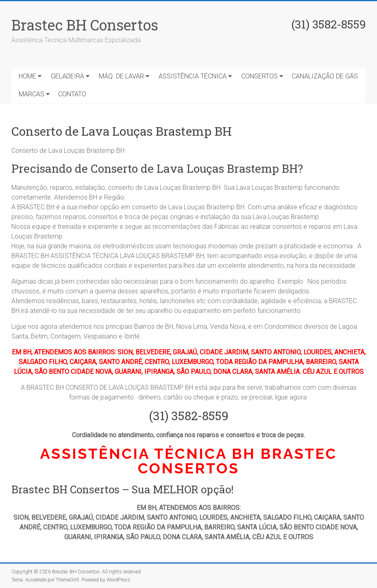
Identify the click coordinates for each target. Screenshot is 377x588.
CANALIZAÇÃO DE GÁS (325, 76)
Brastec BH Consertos (85, 25)
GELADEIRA (68, 76)
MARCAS (32, 94)
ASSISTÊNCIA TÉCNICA (193, 76)
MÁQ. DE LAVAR (121, 76)
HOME (27, 76)
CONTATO (72, 94)
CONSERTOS (259, 76)
